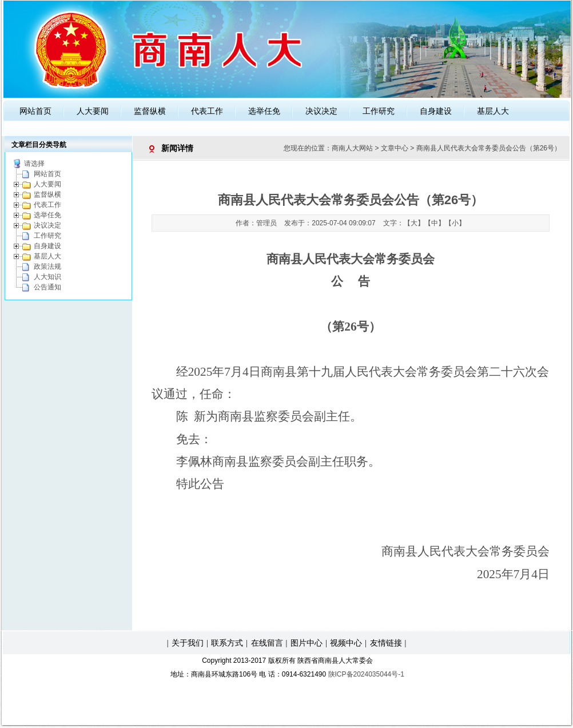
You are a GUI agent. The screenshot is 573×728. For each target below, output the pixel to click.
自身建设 (436, 111)
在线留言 (267, 643)
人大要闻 (93, 111)
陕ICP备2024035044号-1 (366, 674)
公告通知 (47, 287)
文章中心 (395, 148)
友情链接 (386, 643)
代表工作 (207, 111)
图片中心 (307, 643)
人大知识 (47, 277)
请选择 (34, 164)
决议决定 (321, 111)
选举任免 (264, 111)
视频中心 (346, 643)
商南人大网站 (352, 148)
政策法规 (47, 266)
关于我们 (188, 643)
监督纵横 (150, 111)
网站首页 (35, 111)
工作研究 (379, 111)
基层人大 (493, 111)
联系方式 (227, 643)
